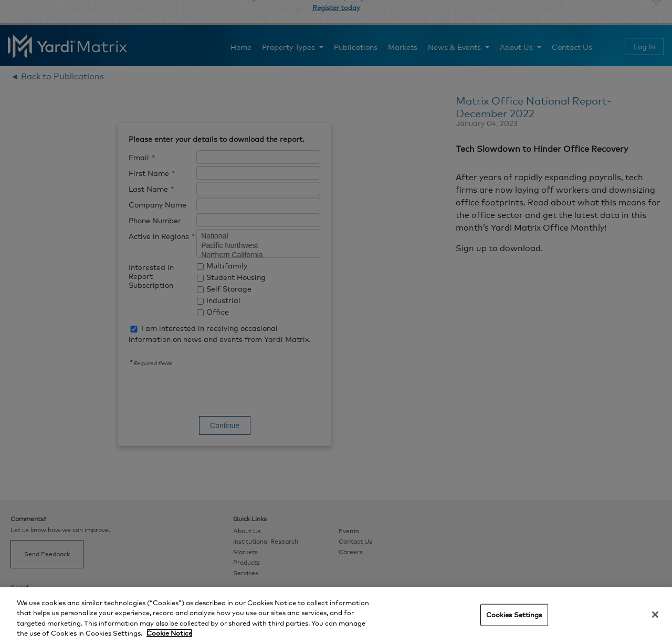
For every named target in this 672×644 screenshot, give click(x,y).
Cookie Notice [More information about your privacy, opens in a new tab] (169, 633)
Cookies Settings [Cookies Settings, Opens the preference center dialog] (514, 615)
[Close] (655, 615)
